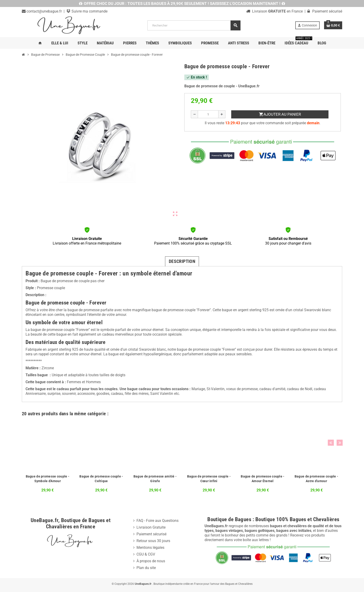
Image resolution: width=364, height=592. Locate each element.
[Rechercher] (194, 25)
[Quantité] (208, 114)
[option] (48, 458)
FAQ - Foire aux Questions (158, 521)
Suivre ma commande (89, 11)
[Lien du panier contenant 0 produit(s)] (333, 25)
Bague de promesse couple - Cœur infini (209, 479)
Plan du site (146, 568)
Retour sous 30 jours (153, 541)
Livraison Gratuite (151, 527)
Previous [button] (330, 412)
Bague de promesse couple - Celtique (101, 479)
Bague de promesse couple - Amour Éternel (263, 479)
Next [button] (338, 412)
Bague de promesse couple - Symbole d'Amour (48, 479)
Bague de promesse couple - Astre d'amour (316, 479)
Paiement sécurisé (151, 534)
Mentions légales (150, 548)
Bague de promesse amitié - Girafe (155, 479)
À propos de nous (151, 561)
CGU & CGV (146, 554)
